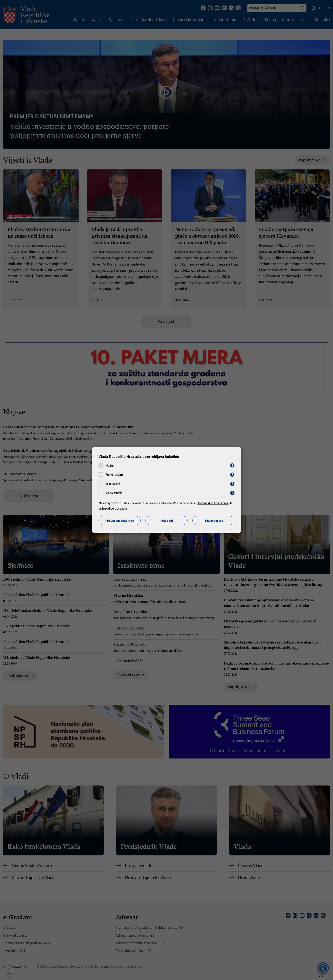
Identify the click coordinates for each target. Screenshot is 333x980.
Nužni (109, 466)
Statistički (113, 484)
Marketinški (114, 493)
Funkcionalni (114, 475)
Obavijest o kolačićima (213, 503)
